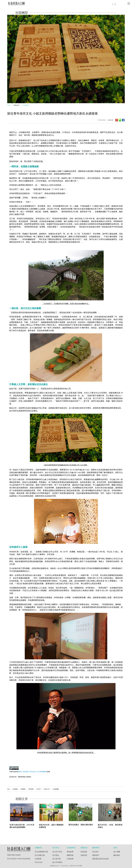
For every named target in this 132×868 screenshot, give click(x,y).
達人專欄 (117, 852)
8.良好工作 (47, 789)
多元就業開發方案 (41, 852)
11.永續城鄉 (56, 789)
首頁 (9, 105)
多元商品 (56, 855)
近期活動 (84, 852)
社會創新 (38, 859)
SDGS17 (38, 789)
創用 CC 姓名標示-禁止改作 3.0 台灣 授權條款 (32, 772)
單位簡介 (96, 852)
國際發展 (70, 855)
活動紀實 (84, 855)
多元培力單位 (57, 852)
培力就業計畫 (40, 855)
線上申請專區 (57, 862)
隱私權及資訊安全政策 (101, 859)
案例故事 (70, 852)
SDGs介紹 (38, 862)
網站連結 (117, 855)
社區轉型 (26, 105)
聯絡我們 (96, 855)
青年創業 (31, 789)
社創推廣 (70, 859)
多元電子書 (57, 859)
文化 (8, 789)
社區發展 (15, 789)
